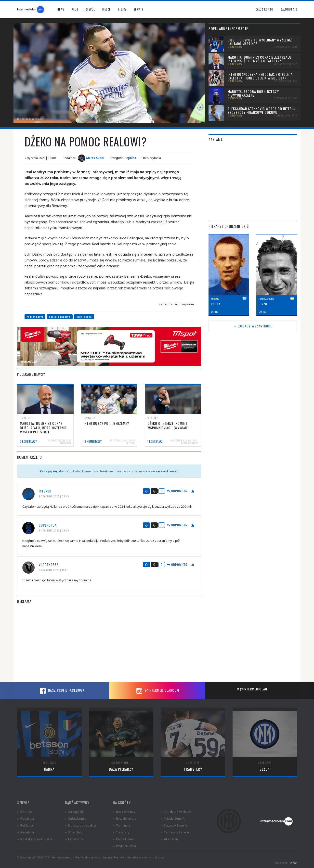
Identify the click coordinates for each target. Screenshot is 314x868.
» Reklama (25, 825)
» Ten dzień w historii (177, 811)
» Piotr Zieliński (124, 846)
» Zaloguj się (74, 811)
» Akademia (170, 839)
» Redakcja (26, 818)
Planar (293, 863)
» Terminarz (122, 825)
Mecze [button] (106, 9)
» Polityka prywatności (34, 839)
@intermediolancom (157, 691)
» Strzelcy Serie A (174, 825)
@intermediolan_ (253, 689)
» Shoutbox (74, 832)
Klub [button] (75, 9)
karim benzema (60, 317)
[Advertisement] (109, 643)
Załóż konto (264, 9)
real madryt (35, 317)
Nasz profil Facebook (61, 691)
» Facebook (74, 839)
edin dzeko (84, 317)
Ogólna (131, 158)
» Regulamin (26, 832)
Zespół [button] (90, 9)
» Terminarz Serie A (175, 832)
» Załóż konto (76, 818)
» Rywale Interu (124, 818)
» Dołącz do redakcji (80, 825)
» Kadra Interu (123, 839)
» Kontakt (25, 811)
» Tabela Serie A (173, 818)
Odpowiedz (177, 491)
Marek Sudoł (91, 158)
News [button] (61, 9)
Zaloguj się (289, 9)
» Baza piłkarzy (124, 811)
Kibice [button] (122, 9)
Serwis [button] (138, 9)
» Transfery (121, 832)
